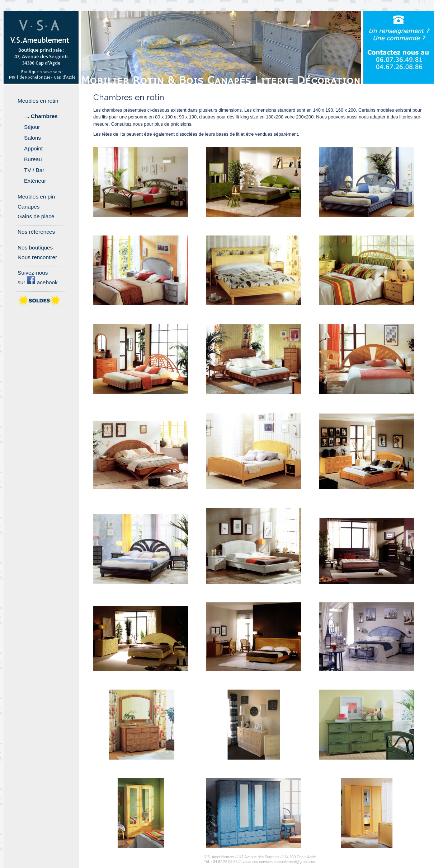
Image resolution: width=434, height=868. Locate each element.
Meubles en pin (36, 197)
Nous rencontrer (37, 257)
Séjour (32, 127)
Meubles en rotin (38, 101)
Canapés (29, 207)
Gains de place (36, 216)
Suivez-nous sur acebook (38, 277)
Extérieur (35, 181)
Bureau (33, 159)
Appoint (33, 148)
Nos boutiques (35, 248)
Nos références (36, 232)
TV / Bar (34, 170)
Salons (32, 138)
